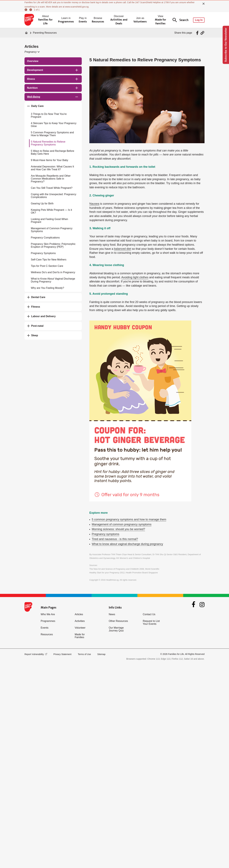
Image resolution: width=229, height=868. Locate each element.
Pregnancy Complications (45, 238)
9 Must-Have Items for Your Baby (50, 160)
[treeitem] (53, 61)
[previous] (26, 10)
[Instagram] (202, 605)
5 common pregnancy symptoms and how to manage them (129, 519)
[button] (32, 52)
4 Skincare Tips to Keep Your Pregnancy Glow (54, 125)
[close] (204, 4)
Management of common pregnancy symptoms (122, 524)
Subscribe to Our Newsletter (226, 45)
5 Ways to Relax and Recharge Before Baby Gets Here (52, 152)
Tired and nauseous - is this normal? (115, 539)
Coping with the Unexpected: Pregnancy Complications (54, 196)
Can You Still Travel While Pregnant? (52, 188)
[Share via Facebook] (198, 33)
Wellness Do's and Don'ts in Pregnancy (53, 272)
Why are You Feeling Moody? (47, 288)
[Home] (26, 33)
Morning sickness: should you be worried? (118, 529)
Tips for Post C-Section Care (47, 266)
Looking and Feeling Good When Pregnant (49, 221)
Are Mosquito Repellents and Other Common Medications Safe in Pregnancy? (51, 179)
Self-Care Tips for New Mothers (49, 260)
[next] (31, 10)
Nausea (94, 204)
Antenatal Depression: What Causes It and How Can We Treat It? (52, 168)
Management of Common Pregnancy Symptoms (52, 230)
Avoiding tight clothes (135, 277)
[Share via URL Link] (202, 33)
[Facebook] (194, 605)
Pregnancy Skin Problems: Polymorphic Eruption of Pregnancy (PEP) (53, 245)
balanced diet (123, 249)
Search (180, 20)
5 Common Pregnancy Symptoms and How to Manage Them (52, 134)
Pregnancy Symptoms (43, 253)
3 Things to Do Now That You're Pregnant (49, 115)
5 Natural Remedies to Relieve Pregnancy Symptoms (48, 143)
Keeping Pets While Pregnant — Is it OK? (51, 211)
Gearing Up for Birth (42, 203)
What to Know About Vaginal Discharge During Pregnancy (53, 280)
